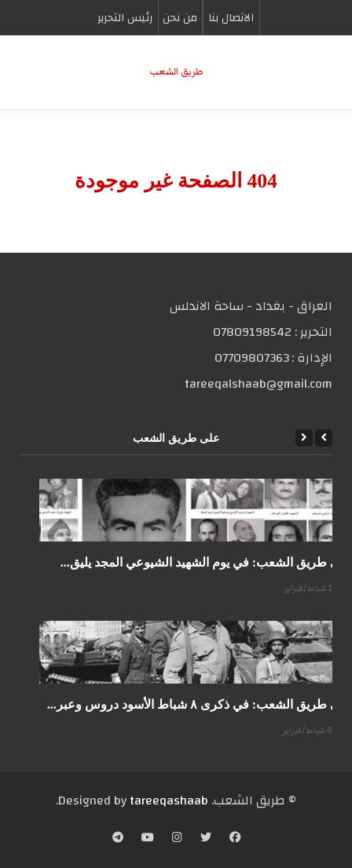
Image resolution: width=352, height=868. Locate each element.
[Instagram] (177, 839)
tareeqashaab (169, 801)
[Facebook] (235, 839)
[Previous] (324, 438)
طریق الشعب (176, 72)
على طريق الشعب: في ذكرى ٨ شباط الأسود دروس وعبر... (200, 704)
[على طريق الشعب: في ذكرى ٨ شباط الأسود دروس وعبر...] (196, 652)
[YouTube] (148, 839)
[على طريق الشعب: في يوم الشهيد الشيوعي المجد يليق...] (196, 510)
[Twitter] (206, 839)
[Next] (304, 438)
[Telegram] (118, 839)
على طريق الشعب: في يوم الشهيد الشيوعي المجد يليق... (206, 562)
